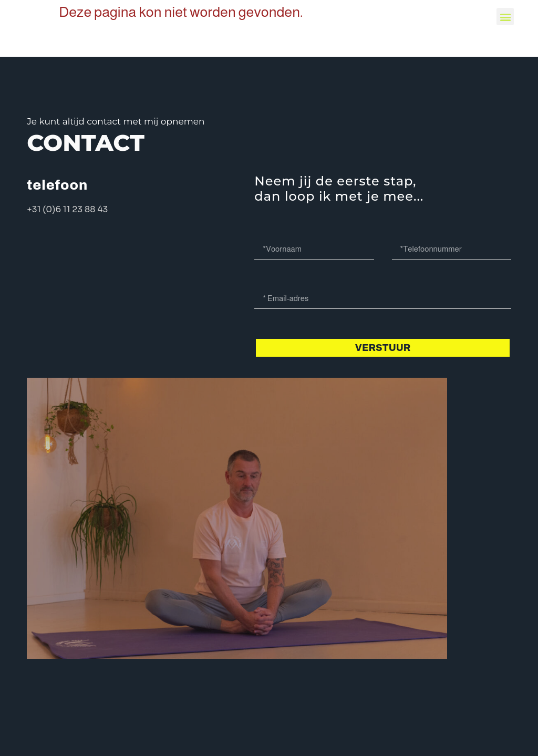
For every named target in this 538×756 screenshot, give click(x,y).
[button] (505, 17)
